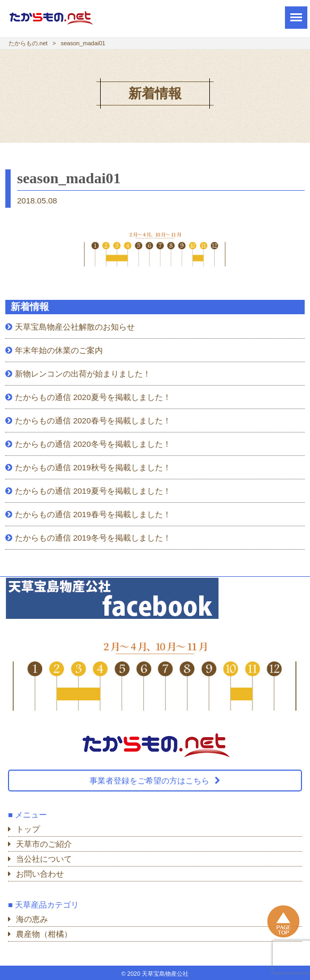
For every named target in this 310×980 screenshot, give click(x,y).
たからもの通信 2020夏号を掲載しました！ (93, 397)
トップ (28, 829)
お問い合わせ (40, 874)
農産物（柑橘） (44, 934)
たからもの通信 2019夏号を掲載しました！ (93, 491)
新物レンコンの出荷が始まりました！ (83, 374)
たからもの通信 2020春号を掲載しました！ (93, 420)
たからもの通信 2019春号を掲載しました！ (93, 514)
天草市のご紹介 (44, 844)
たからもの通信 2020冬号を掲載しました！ (93, 444)
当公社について (44, 859)
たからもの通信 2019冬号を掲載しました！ (93, 538)
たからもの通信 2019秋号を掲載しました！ (93, 467)
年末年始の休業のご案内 (59, 350)
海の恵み (32, 919)
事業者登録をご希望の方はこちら (149, 781)
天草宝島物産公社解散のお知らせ (75, 327)
